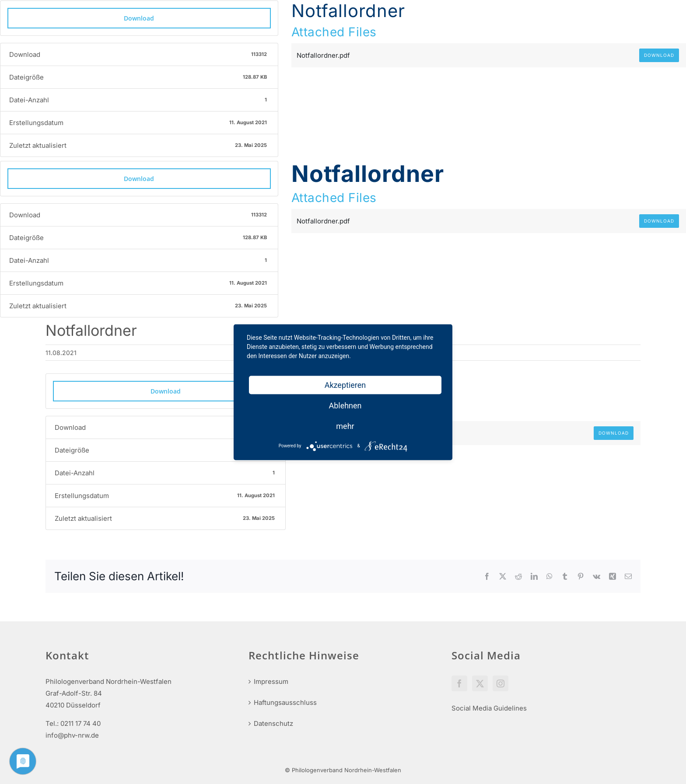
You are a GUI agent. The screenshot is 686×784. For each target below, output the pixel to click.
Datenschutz (273, 723)
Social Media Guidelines (489, 708)
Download (139, 18)
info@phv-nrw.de (72, 735)
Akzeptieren (345, 385)
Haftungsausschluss (285, 702)
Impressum (271, 681)
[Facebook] (459, 683)
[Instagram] (500, 683)
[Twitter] (480, 683)
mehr (345, 426)
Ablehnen (345, 405)
